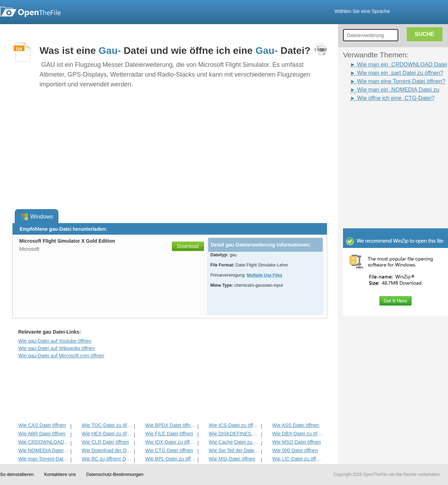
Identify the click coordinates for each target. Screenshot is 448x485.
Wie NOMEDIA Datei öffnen (44, 450)
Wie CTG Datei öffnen (169, 450)
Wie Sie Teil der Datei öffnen (234, 450)
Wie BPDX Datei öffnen (171, 425)
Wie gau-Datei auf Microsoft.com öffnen (61, 356)
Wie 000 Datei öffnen (295, 450)
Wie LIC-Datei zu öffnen (298, 459)
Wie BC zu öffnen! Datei (107, 459)
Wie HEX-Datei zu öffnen (107, 434)
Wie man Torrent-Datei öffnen (44, 459)
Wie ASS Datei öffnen (296, 425)
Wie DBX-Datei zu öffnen (298, 434)
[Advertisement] (385, 118)
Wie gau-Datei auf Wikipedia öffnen (57, 348)
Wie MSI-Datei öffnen (232, 459)
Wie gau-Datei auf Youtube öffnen (55, 341)
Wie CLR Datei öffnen (105, 442)
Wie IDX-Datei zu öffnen (171, 442)
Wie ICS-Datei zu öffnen (234, 425)
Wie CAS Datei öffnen (42, 425)
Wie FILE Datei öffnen (169, 434)
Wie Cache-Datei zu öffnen (234, 442)
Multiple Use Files (264, 275)
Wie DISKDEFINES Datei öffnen (234, 434)
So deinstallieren (17, 474)
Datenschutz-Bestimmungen (115, 474)
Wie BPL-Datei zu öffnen (171, 459)
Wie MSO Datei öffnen (297, 442)
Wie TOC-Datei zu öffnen (107, 425)
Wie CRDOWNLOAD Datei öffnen (44, 442)
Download (188, 246)
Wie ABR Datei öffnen (42, 434)
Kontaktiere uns (60, 474)
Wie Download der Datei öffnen (107, 450)
